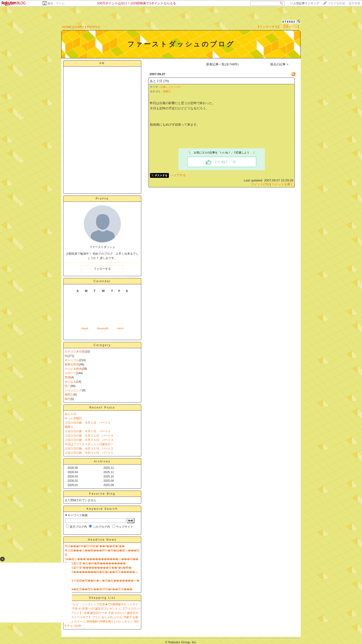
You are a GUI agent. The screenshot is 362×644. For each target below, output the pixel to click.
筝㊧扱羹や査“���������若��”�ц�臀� (98, 568)
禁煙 (68, 377)
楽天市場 (354, 3)
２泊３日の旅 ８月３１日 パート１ (89, 453)
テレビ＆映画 (73, 369)
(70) (166, 81)
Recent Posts (102, 408)
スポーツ (70, 373)
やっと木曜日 (73, 418)
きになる (70, 382)
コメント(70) (260, 184)
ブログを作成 (336, 3)
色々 (68, 386)
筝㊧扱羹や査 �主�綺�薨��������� (95, 563)
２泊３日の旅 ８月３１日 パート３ (89, 440)
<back (85, 328)
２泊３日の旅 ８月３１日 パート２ (89, 448)
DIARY (79, 27)
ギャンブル (72, 360)
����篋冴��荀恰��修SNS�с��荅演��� (99, 589)
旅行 (68, 399)
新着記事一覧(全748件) (222, 64)
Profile (102, 199)
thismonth (103, 328)
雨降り (69, 427)
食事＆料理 (72, 364)
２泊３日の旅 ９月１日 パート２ (88, 423)
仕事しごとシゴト (171, 87)
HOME (67, 27)
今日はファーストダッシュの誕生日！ (89, 444)
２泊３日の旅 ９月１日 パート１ (88, 431)
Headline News (102, 540)
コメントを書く (282, 184)
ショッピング (73, 390)
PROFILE (93, 27)
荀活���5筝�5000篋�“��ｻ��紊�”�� (95, 546)
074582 (289, 22)
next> (121, 328)
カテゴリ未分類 (75, 352)
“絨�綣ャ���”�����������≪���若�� (102, 559)
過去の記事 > (279, 64)
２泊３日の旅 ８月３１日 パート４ (89, 436)
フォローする (102, 269)
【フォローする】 (269, 27)
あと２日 (70, 414)
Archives (102, 461)
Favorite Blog (102, 494)
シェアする (178, 175)
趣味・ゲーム (56, 3)
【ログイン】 (291, 27)
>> (305, 3)
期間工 (69, 395)
